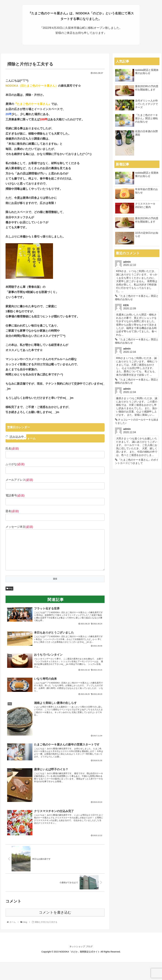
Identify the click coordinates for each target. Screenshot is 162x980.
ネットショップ (76, 955)
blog (9, 589)
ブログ (90, 955)
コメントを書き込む (55, 921)
